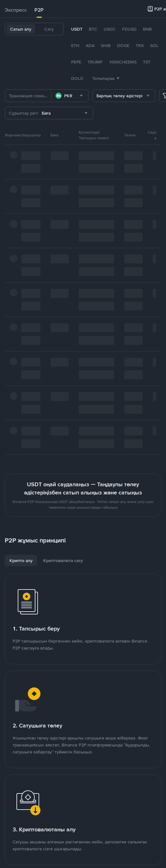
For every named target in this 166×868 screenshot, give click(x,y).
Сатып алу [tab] (21, 29)
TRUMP (95, 62)
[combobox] (70, 96)
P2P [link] (39, 10)
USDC (110, 29)
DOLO (77, 78)
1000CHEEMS (123, 62)
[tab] (16, 10)
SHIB (106, 45)
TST (147, 62)
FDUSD (129, 29)
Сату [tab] (49, 29)
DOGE (123, 45)
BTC (93, 29)
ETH (75, 45)
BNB (147, 29)
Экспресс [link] (16, 10)
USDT (77, 29)
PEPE (76, 62)
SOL (154, 45)
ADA (90, 45)
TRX (140, 45)
